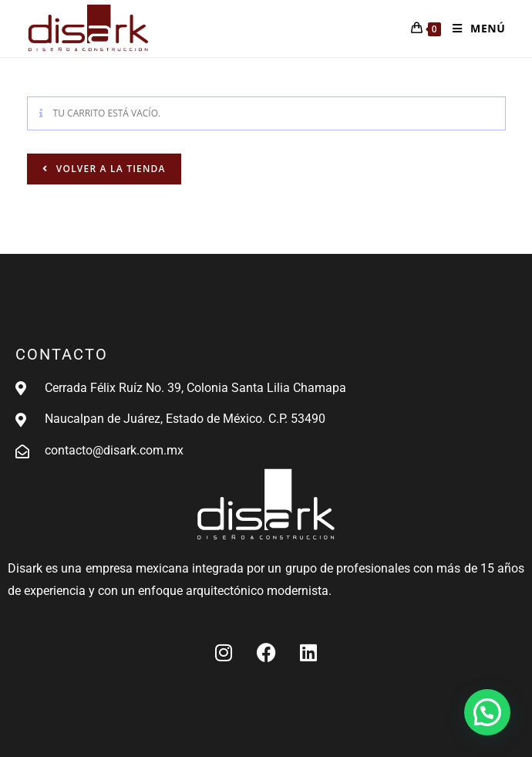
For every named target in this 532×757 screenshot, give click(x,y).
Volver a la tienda (109, 169)
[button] (487, 712)
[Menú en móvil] (473, 29)
